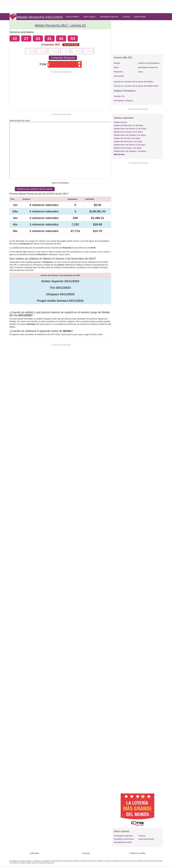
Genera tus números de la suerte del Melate (134, 82)
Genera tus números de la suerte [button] (35, 189)
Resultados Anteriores (109, 17)
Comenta (86, 853)
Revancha (118, 72)
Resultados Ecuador (123, 842)
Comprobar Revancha (63, 58)
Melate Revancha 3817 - (60, 25)
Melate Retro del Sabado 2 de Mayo (130, 151)
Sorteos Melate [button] (72, 17)
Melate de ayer (120, 122)
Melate (117, 63)
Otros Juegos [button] (90, 17)
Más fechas (119, 154)
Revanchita (119, 76)
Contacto (126, 17)
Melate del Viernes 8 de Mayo (127, 138)
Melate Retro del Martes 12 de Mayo (130, 129)
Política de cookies (138, 853)
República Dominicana (124, 839)
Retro (116, 67)
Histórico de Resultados (149, 63)
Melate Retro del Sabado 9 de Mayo (130, 135)
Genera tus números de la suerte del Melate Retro (136, 86)
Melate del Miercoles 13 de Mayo (129, 125)
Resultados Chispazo (123, 100)
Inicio (140, 72)
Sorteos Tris (119, 96)
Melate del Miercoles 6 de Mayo (128, 141)
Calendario (35, 853)
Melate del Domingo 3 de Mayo (128, 148)
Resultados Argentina (123, 836)
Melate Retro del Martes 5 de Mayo (130, 145)
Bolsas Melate (140, 17)
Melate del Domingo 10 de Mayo (128, 132)
